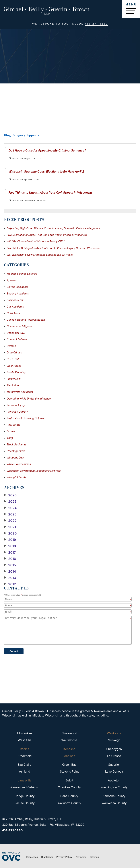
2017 (10, 552)
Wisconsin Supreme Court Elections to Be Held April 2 (46, 171)
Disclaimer (47, 857)
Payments (81, 857)
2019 (10, 540)
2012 (10, 584)
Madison (69, 756)
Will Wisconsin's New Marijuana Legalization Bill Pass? (40, 255)
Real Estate (13, 425)
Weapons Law (15, 457)
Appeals (12, 280)
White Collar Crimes (19, 464)
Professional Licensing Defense (26, 418)
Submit (14, 651)
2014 (10, 572)
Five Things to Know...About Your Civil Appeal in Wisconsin (50, 193)
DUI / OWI (13, 359)
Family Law (14, 379)
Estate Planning (16, 372)
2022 (10, 521)
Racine (25, 749)
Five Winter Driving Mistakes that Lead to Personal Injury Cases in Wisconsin (53, 248)
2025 (10, 502)
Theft (10, 438)
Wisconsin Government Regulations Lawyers (34, 471)
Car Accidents (15, 307)
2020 (10, 533)
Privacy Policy (64, 857)
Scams (11, 431)
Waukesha (114, 733)
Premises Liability (17, 412)
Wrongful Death (16, 477)
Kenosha (69, 749)
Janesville (25, 780)
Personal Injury (16, 405)
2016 (10, 559)
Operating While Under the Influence (29, 399)
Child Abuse (14, 313)
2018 (10, 546)
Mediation (13, 385)
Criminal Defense (17, 339)
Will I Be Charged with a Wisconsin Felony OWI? (36, 241)
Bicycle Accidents (17, 287)
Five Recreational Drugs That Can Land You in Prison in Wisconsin (47, 235)
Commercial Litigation (20, 326)
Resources (32, 857)
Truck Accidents (16, 444)
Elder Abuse (14, 366)
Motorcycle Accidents (20, 392)
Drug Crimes (14, 352)
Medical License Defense (22, 274)
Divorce (11, 346)
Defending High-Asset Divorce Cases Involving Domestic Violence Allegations (54, 228)
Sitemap (94, 857)
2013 (10, 578)
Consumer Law (16, 333)
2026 (10, 495)
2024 (10, 508)
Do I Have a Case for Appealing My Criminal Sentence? (47, 150)
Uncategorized (16, 451)
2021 (10, 527)
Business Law (15, 300)
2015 (10, 565)
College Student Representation (26, 320)
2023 (10, 514)
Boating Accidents (18, 293)
